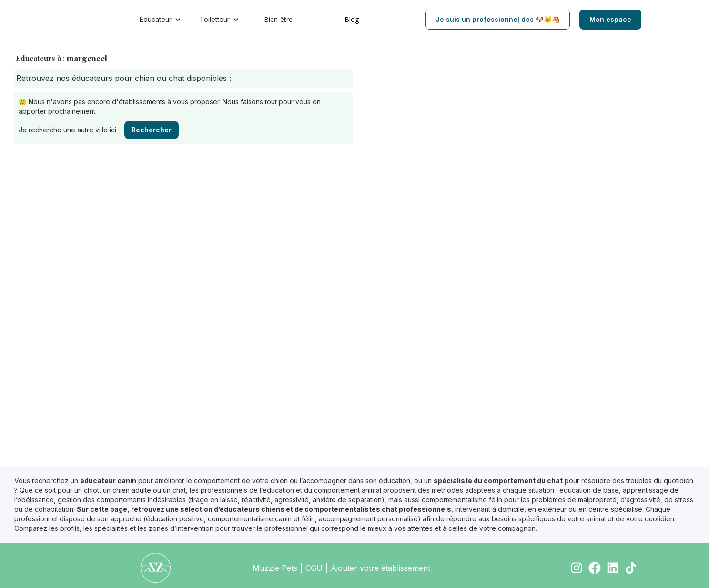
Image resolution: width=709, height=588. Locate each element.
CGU (314, 568)
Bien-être (278, 19)
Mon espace (610, 19)
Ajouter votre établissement (380, 568)
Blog (352, 19)
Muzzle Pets (275, 568)
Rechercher (152, 130)
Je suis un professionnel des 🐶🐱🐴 (498, 19)
